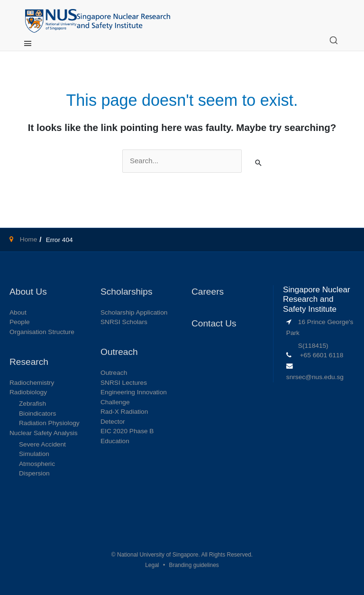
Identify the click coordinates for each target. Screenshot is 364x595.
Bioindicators (37, 414)
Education (115, 441)
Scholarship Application (134, 312)
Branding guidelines (194, 565)
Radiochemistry (32, 383)
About (18, 312)
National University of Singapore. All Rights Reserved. (185, 555)
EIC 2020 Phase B (127, 431)
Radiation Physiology (49, 423)
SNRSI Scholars (124, 322)
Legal (152, 565)
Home (27, 239)
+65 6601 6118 (322, 355)
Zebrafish (32, 404)
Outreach (114, 373)
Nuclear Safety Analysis (44, 433)
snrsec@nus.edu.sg (315, 377)
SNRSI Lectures (124, 383)
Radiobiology (28, 392)
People (20, 322)
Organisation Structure (42, 332)
